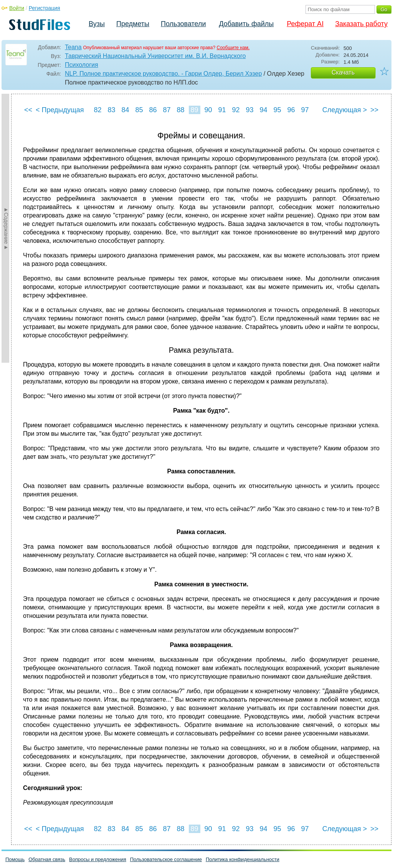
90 (208, 110)
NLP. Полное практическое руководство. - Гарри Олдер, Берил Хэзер (163, 74)
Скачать (343, 72)
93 (249, 110)
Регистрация (45, 8)
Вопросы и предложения (98, 859)
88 (180, 110)
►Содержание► (6, 228)
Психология (82, 65)
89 (194, 110)
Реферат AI (305, 24)
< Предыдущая (60, 110)
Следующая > (345, 110)
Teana (73, 47)
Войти (17, 8)
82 (97, 110)
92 (236, 110)
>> (374, 110)
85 (139, 110)
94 (263, 110)
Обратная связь (47, 859)
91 (222, 110)
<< (28, 110)
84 (125, 110)
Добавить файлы (246, 24)
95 (277, 110)
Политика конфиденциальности (243, 859)
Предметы (133, 24)
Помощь (15, 859)
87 (167, 110)
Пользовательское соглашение (166, 859)
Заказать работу (361, 24)
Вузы (97, 24)
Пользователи (183, 24)
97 (305, 110)
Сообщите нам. (233, 48)
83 (111, 110)
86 (153, 110)
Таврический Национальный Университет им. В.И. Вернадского (155, 56)
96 (291, 110)
